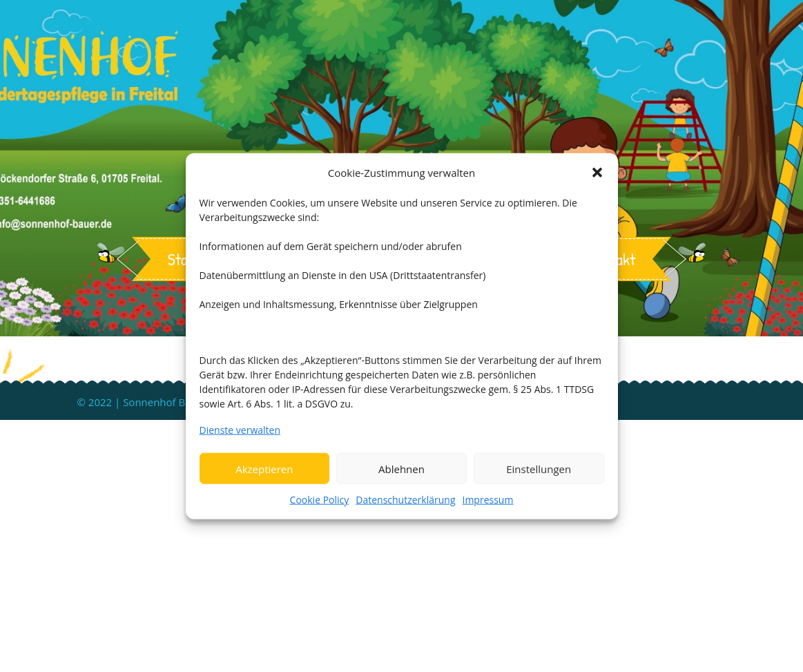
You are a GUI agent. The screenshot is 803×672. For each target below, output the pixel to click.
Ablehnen (401, 468)
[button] (597, 172)
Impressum (488, 500)
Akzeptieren (264, 468)
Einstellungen (539, 468)
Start (184, 259)
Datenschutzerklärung (405, 500)
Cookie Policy (320, 500)
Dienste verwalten (240, 430)
